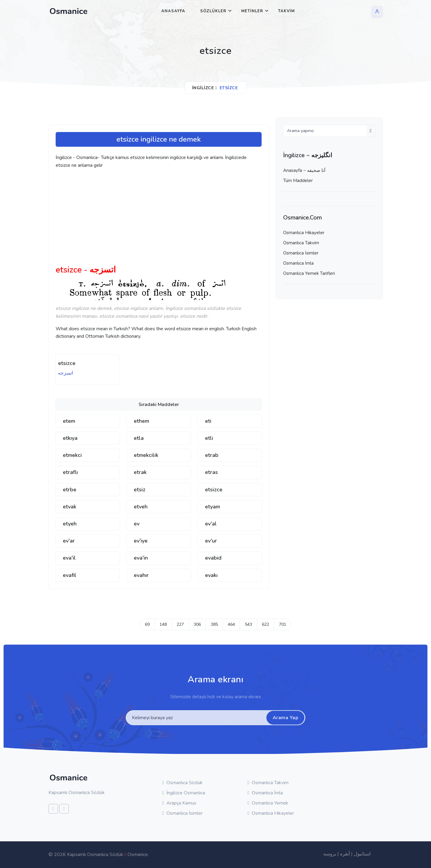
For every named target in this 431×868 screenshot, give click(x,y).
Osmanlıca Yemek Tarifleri (309, 273)
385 (214, 624)
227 (180, 624)
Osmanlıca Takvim (301, 243)
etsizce (67, 363)
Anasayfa (173, 11)
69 (147, 624)
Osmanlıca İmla (298, 263)
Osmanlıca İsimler (301, 253)
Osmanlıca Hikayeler (304, 233)
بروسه (330, 854)
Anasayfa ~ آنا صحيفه (304, 170)
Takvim (286, 11)
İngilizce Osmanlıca (184, 793)
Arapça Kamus (179, 803)
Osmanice (138, 855)
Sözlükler (213, 11)
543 (248, 624)
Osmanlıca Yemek (268, 803)
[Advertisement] (148, 219)
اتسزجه (66, 373)
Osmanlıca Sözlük (182, 783)
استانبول (362, 854)
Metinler (252, 11)
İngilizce (203, 88)
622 (265, 624)
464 (231, 624)
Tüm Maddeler (298, 181)
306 (197, 624)
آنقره (345, 854)
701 (283, 624)
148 (163, 624)
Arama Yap (286, 718)
